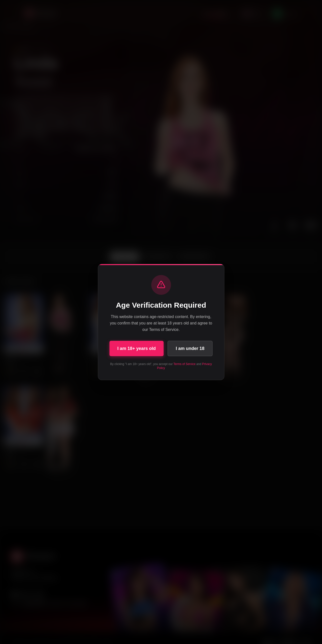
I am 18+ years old (137, 348)
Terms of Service (184, 364)
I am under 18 (190, 348)
